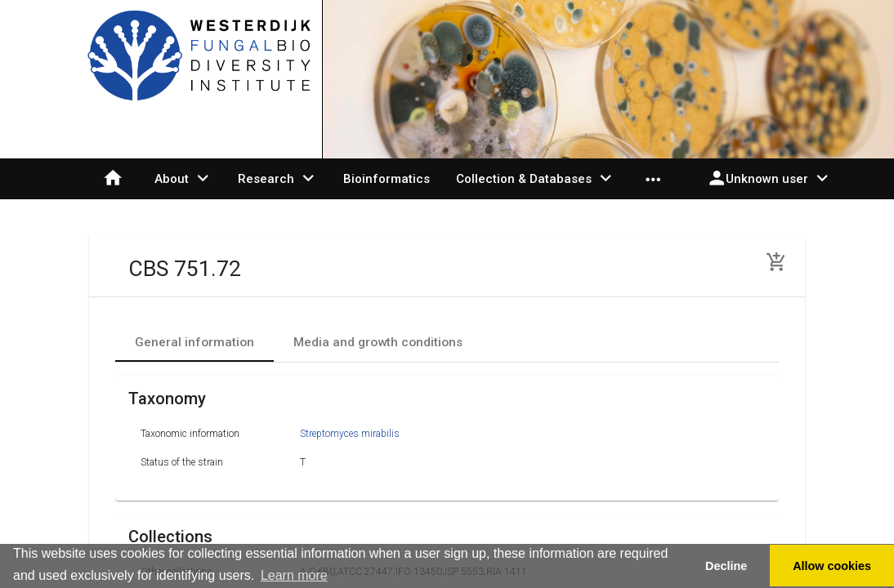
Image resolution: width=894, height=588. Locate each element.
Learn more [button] (294, 575)
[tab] (194, 342)
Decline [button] (726, 566)
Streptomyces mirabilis (350, 434)
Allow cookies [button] (832, 566)
